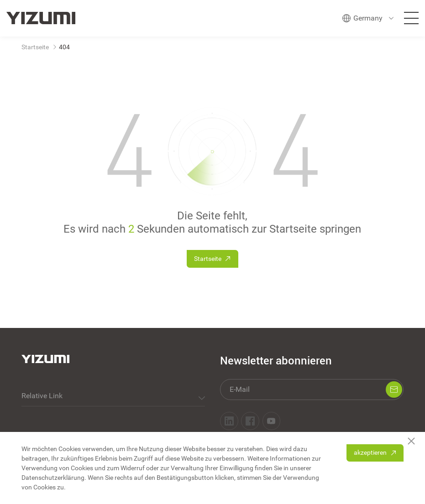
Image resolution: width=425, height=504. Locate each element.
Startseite (35, 47)
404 (64, 47)
